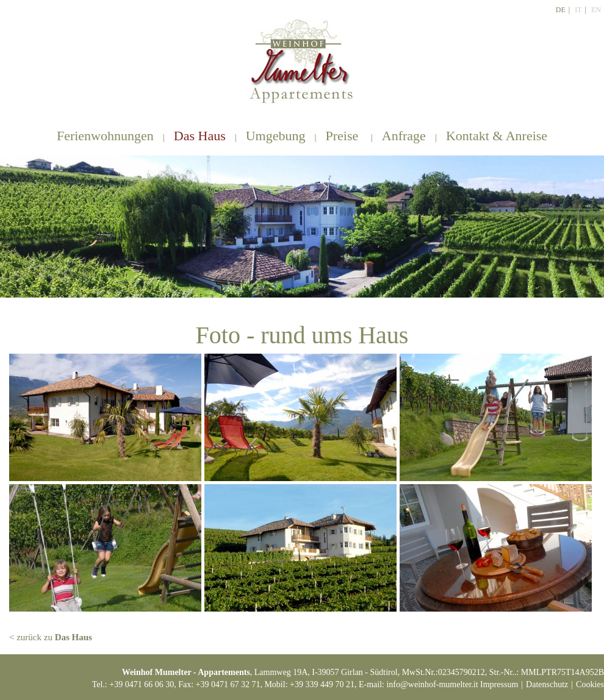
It (578, 10)
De (561, 10)
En (596, 10)
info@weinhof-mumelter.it (432, 684)
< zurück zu (51, 637)
